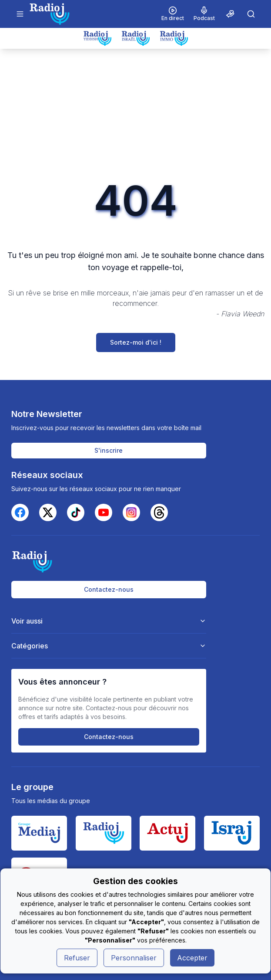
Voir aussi (109, 621)
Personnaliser (134, 958)
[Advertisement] (135, 114)
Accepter (192, 958)
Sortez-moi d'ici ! (136, 342)
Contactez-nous (109, 589)
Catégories (109, 646)
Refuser (77, 958)
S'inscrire (109, 450)
